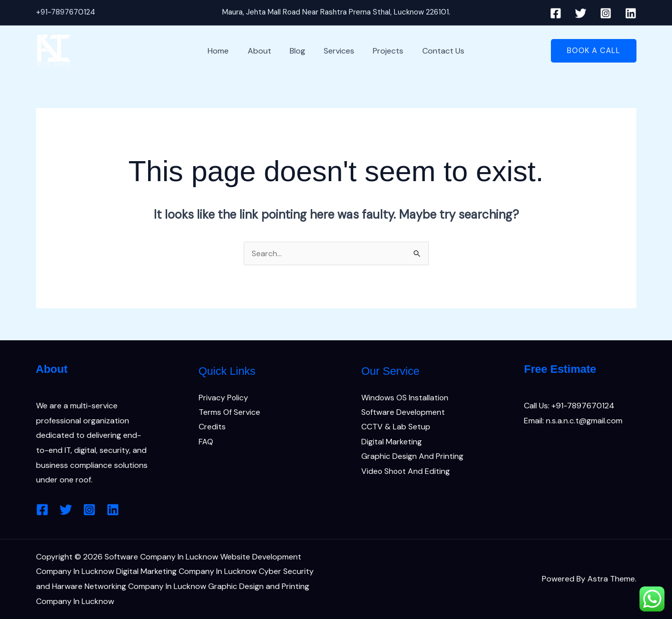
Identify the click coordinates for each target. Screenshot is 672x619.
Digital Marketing (392, 442)
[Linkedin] (631, 13)
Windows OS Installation (405, 398)
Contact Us (437, 51)
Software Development (404, 412)
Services (338, 51)
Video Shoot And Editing (406, 472)
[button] (594, 51)
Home (225, 51)
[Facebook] (556, 13)
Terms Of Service (229, 412)
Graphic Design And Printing (412, 457)
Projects (385, 51)
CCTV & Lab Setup (396, 427)
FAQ (206, 442)
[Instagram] (606, 13)
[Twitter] (581, 13)
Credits (212, 427)
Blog (299, 51)
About (263, 51)
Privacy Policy (224, 398)
